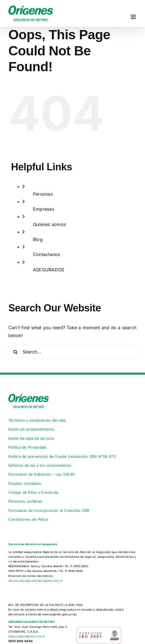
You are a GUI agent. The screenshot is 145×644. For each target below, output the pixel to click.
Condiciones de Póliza (28, 519)
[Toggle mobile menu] (134, 17)
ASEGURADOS (49, 270)
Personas (43, 194)
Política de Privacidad (27, 447)
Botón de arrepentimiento (31, 429)
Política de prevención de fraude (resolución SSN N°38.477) (62, 456)
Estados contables (25, 483)
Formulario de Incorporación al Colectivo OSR (49, 510)
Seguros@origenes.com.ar (27, 636)
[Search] (15, 352)
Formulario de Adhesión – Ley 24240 (41, 474)
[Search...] (72, 352)
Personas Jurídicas (25, 501)
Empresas (43, 209)
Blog (38, 239)
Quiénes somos (49, 224)
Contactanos (47, 254)
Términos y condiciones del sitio (37, 420)
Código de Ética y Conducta (33, 492)
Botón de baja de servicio (31, 438)
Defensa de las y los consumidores (40, 465)
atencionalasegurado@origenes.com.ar (36, 581)
